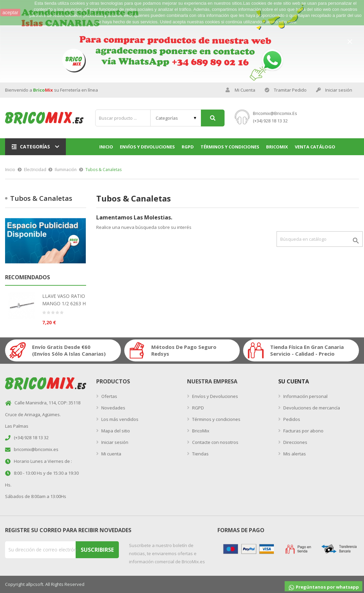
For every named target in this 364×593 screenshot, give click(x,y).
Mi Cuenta (240, 90)
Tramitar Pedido (286, 90)
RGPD (198, 408)
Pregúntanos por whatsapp (323, 587)
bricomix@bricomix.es (275, 113)
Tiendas (200, 454)
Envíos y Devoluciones (215, 396)
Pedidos (291, 419)
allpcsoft (34, 584)
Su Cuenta (294, 381)
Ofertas (109, 396)
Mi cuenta (111, 454)
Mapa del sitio (115, 431)
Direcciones (295, 442)
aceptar (10, 13)
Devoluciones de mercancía (311, 408)
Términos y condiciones (216, 419)
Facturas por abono (303, 431)
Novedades (113, 408)
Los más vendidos (119, 419)
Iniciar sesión (114, 442)
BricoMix (200, 431)
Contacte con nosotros (215, 442)
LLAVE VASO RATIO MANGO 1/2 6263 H (64, 300)
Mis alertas (294, 454)
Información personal (305, 396)
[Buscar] (320, 239)
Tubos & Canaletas (41, 198)
